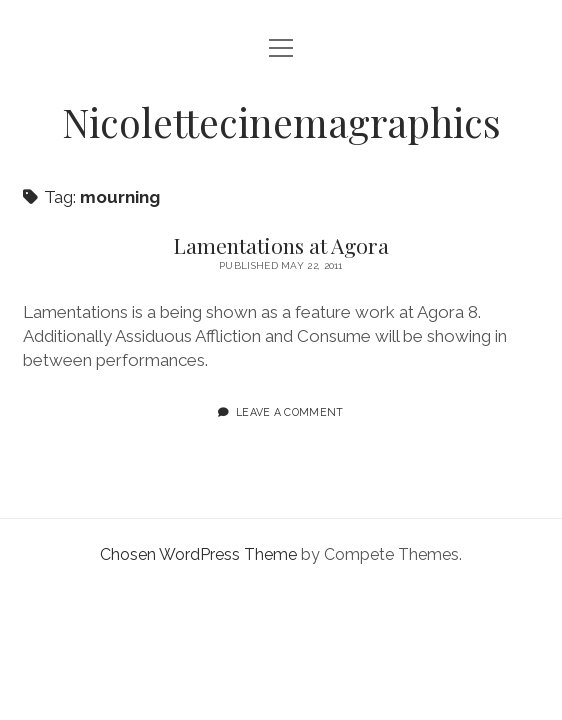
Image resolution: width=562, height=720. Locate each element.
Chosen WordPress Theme (198, 554)
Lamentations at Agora (281, 245)
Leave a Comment (290, 412)
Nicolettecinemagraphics (281, 121)
